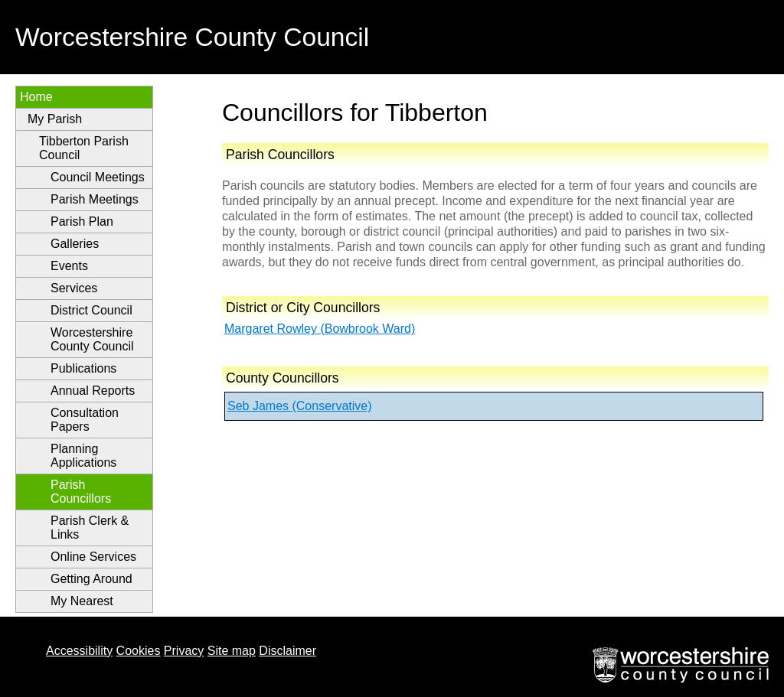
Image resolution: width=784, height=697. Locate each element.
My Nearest (82, 601)
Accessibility (79, 651)
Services (74, 288)
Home (36, 97)
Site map (232, 651)
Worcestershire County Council (92, 339)
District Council (91, 310)
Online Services (93, 557)
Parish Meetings (95, 199)
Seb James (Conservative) (300, 406)
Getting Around (91, 579)
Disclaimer (287, 651)
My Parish (55, 119)
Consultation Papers (85, 420)
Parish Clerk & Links (90, 528)
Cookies (139, 651)
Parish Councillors (81, 492)
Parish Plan (82, 221)
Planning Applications (83, 456)
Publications (83, 368)
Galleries (75, 244)
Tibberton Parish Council (84, 148)
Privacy (184, 651)
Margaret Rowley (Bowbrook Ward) (320, 329)
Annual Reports (93, 391)
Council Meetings (98, 177)
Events (69, 266)
